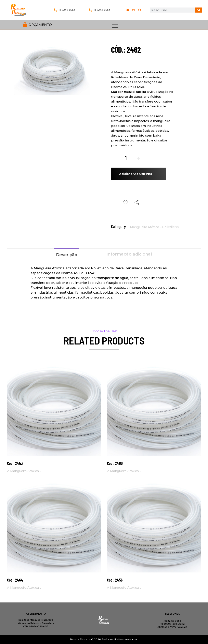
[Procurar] (199, 10)
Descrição (67, 255)
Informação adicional (129, 254)
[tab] (67, 254)
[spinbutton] (129, 158)
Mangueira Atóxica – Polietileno (154, 227)
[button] (139, 160)
